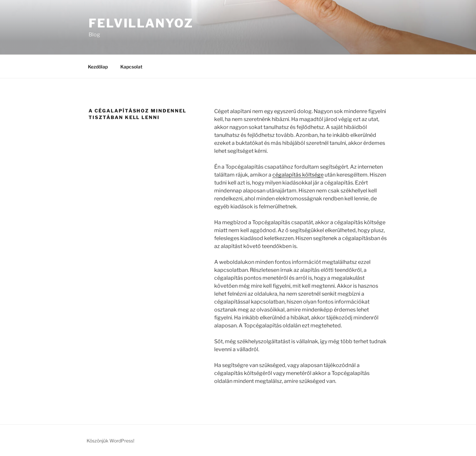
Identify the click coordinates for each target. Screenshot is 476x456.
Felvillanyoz (141, 23)
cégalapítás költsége (298, 175)
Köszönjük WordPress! (110, 441)
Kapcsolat (131, 67)
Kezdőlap (98, 67)
